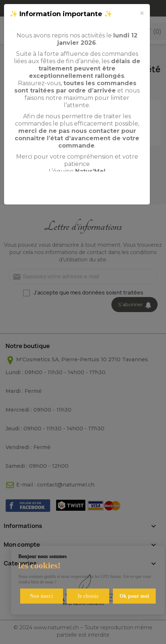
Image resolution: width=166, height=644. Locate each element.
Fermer (126, 191)
